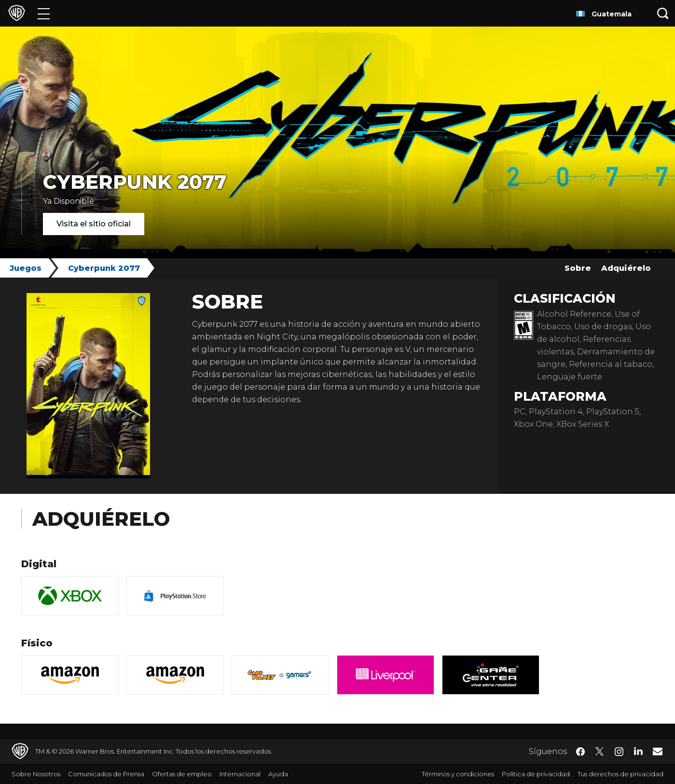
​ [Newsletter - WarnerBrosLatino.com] (658, 751)
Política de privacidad (536, 774)
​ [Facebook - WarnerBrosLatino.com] (580, 752)
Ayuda (278, 774)
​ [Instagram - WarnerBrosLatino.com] (619, 752)
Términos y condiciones (458, 774)
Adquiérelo (626, 268)
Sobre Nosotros (36, 774)
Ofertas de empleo (182, 774)
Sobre (578, 268)
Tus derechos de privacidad (620, 774)
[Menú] (44, 13)
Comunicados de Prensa (106, 774)
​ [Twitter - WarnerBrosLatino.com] (600, 752)
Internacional (240, 774)
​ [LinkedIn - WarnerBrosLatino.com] (638, 751)
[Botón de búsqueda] (663, 13)
